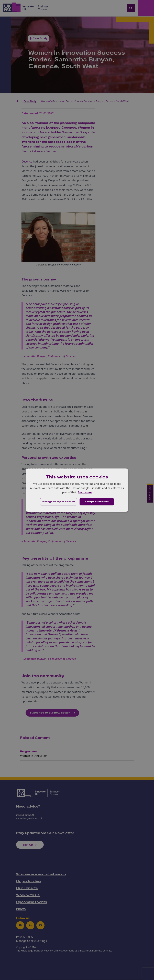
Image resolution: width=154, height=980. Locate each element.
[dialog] (77, 490)
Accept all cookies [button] (97, 502)
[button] (59, 502)
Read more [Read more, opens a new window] (85, 492)
